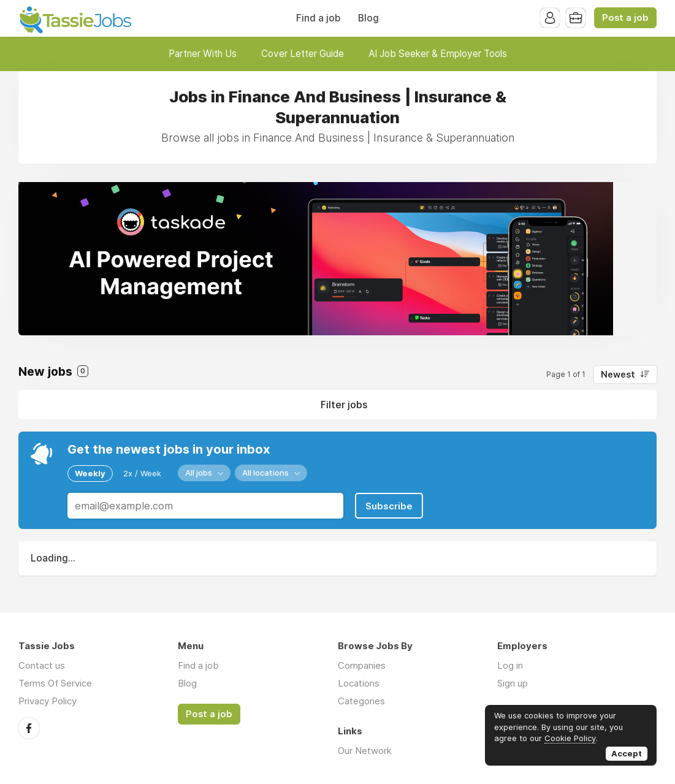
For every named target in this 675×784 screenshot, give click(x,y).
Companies (362, 665)
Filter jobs (344, 405)
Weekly (90, 473)
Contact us (42, 665)
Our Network (365, 751)
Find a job (318, 18)
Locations (359, 683)
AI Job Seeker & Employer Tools (438, 54)
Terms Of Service (55, 683)
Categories (361, 701)
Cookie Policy (570, 738)
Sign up (513, 683)
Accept (627, 753)
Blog (368, 18)
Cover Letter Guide (303, 54)
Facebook (29, 728)
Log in (510, 665)
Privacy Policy (48, 701)
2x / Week (142, 473)
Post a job (625, 18)
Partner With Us (203, 54)
